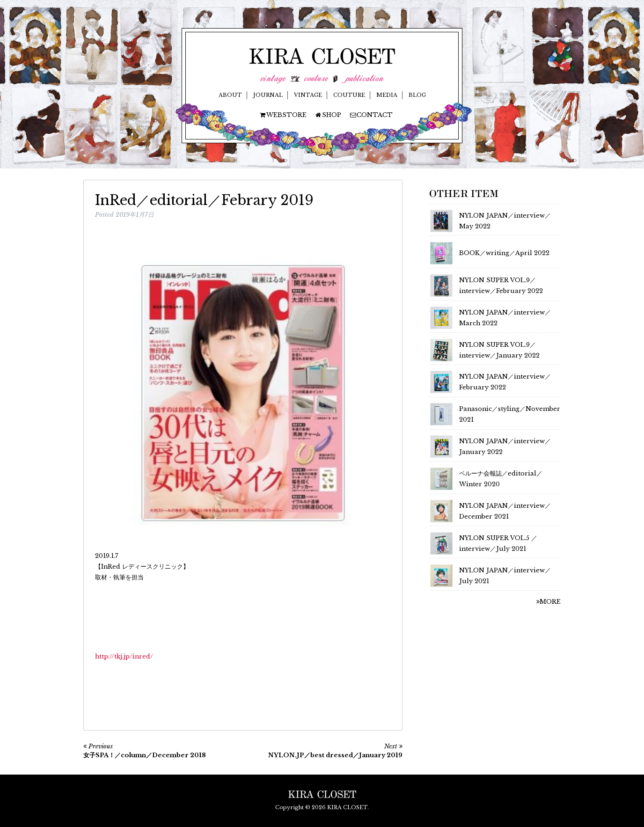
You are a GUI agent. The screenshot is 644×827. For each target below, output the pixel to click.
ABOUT (230, 95)
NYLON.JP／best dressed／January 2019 (335, 755)
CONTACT (371, 115)
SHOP (328, 115)
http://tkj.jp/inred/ (124, 656)
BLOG (417, 95)
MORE (549, 602)
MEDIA (387, 95)
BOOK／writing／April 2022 (504, 253)
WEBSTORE (283, 115)
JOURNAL (268, 95)
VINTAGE (308, 95)
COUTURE (349, 95)
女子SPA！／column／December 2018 (145, 755)
